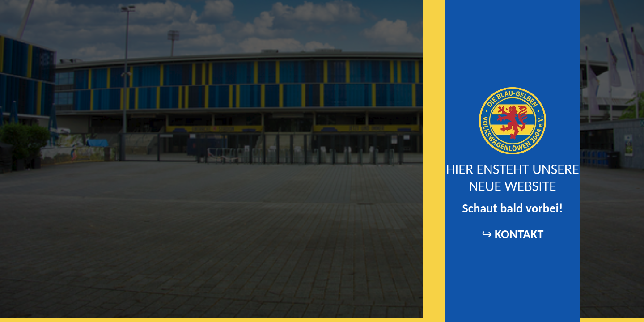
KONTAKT (519, 234)
